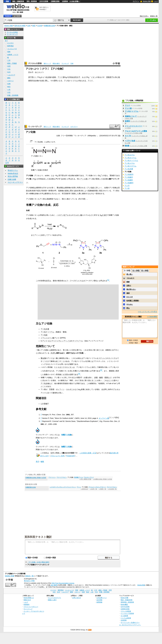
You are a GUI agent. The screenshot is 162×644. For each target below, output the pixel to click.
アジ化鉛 (91, 188)
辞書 (7, 1)
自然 (29, 26)
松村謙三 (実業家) (133, 301)
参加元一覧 (154, 16)
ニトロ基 (112, 380)
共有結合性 (73, 77)
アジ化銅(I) (129, 180)
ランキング (65, 64)
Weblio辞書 (141, 585)
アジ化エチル (130, 155)
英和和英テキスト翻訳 (38, 537)
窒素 (106, 378)
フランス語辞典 (126, 611)
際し (47, 81)
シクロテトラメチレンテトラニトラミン (63, 487)
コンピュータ (12, 49)
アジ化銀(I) (129, 177)
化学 (52, 453)
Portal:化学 (71, 456)
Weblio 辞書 (147, 1)
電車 (9, 52)
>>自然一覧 (93, 489)
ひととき (130, 297)
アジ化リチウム (130, 166)
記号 (7, 163)
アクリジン (52, 477)
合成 (42, 81)
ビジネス (10, 43)
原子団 (31, 77)
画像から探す (52, 600)
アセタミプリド (89, 477)
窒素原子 (110, 77)
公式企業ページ (102, 598)
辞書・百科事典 (13, 95)
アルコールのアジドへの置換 (136, 131)
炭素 (96, 378)
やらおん (130, 304)
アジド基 (61, 77)
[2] (101, 370)
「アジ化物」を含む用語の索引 (38, 562)
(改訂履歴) (54, 585)
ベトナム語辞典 (126, 618)
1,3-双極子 (45, 404)
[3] (79, 374)
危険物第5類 (93, 191)
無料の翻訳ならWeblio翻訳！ (44, 8)
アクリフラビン (62, 477)
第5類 (127, 146)
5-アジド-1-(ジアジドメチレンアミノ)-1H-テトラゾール (62, 341)
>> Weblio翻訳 (152, 317)
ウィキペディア (35, 127)
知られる (83, 81)
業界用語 (10, 46)
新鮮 (128, 282)
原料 (55, 81)
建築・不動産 (12, 63)
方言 (9, 92)
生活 (9, 72)
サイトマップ (28, 609)
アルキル (117, 389)
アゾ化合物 (39, 142)
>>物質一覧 (102, 489)
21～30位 (145, 270)
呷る (128, 308)
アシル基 (84, 179)
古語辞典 (65, 1)
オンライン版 (104, 418)
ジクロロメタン (67, 367)
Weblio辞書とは (29, 598)
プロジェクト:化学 (58, 456)
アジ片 (127, 186)
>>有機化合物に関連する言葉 (102, 479)
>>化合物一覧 (112, 489)
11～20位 (136, 270)
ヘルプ (156, 1)
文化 (9, 69)
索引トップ (47, 64)
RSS (90, 630)
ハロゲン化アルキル (64, 215)
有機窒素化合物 (49, 26)
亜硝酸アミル (79, 477)
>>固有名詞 (84, 489)
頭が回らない (131, 289)
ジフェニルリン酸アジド (50, 338)
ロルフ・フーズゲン (71, 281)
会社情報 (99, 600)
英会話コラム (13, 170)
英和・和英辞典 (32, 1)
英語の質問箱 (13, 176)
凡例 (72, 64)
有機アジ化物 (66, 435)
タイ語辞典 (124, 616)
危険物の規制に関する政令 (68, 191)
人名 (9, 89)
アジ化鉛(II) (129, 174)
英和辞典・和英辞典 (127, 602)
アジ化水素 (45, 329)
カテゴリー (74, 127)
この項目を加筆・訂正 (88, 453)
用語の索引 (56, 64)
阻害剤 (127, 121)
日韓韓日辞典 (55, 1)
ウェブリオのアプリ (54, 598)
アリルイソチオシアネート (97, 487)
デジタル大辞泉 (35, 63)
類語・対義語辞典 (18, 1)
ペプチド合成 (130, 141)
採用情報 (99, 602)
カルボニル (70, 389)
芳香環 (52, 389)
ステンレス (103, 358)
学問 (9, 66)
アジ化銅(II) (129, 183)
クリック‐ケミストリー (134, 126)
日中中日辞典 (44, 1)
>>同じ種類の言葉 (85, 479)
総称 (54, 77)
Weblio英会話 (13, 173)
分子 (79, 77)
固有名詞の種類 (20, 26)
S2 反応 (103, 215)
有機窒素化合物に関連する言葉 (36, 478)
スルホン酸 (78, 215)
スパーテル (113, 358)
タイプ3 (128, 136)
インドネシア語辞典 (127, 613)
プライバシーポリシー (31, 607)
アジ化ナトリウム (71, 81)
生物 (9, 84)
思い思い (130, 274)
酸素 (101, 378)
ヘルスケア (11, 75)
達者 (128, 293)
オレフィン (60, 389)
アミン (79, 487)
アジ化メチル (130, 163)
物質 (34, 26)
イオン (94, 77)
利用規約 (27, 604)
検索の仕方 (27, 600)
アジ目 (127, 188)
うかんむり (130, 278)
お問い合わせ (77, 598)
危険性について (131, 116)
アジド (90, 81)
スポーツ (10, 81)
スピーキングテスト (15, 182)
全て (6, 41)
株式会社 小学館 (29, 581)
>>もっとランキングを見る (147, 312)
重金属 (43, 358)
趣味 (9, 78)
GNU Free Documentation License (63, 583)
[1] (108, 280)
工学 (9, 60)
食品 (9, 87)
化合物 (40, 26)
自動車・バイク (13, 55)
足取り (129, 286)
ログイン (136, 1)
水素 (86, 378)
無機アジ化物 (66, 447)
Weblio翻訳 (124, 604)
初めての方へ (144, 16)
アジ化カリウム (130, 158)
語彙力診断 (12, 179)
